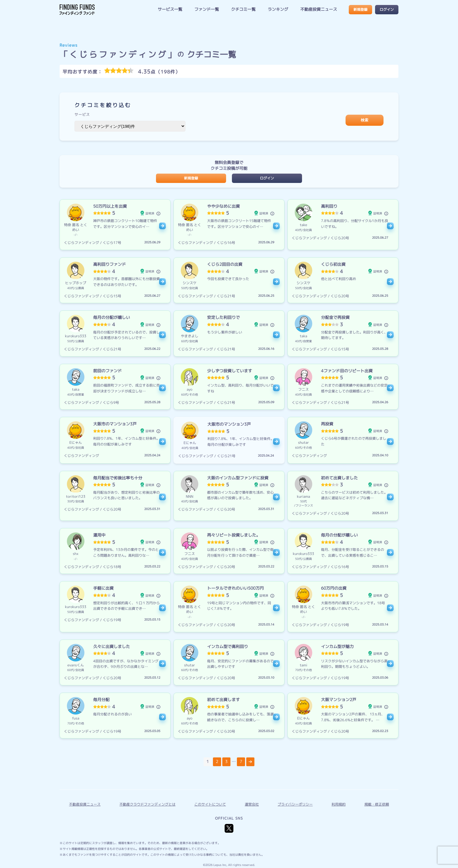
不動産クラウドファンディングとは (148, 804)
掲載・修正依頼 (377, 804)
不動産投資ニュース (319, 9)
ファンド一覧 (207, 9)
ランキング (278, 9)
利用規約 (339, 804)
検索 (365, 120)
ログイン (387, 9)
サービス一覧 (170, 9)
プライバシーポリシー (295, 804)
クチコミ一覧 (243, 9)
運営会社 (252, 804)
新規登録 (360, 9)
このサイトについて (210, 804)
